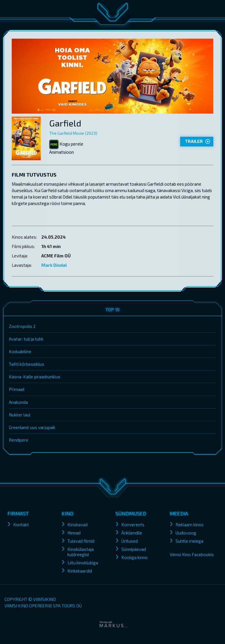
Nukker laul (20, 415)
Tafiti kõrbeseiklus (27, 364)
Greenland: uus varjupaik (32, 427)
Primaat (17, 389)
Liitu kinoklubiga (83, 563)
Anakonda (18, 402)
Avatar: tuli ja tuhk (26, 339)
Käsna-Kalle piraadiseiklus (35, 377)
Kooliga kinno (134, 557)
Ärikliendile (132, 533)
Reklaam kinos (190, 525)
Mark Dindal (54, 265)
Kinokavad (77, 525)
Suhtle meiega (189, 541)
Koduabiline (20, 351)
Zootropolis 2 (22, 326)
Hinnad (74, 533)
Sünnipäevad (134, 549)
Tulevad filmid (81, 541)
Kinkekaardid (80, 571)
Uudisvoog (186, 533)
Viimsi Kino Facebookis (192, 554)
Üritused (129, 541)
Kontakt (21, 525)
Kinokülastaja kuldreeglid (81, 552)
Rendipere (19, 440)
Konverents (133, 525)
